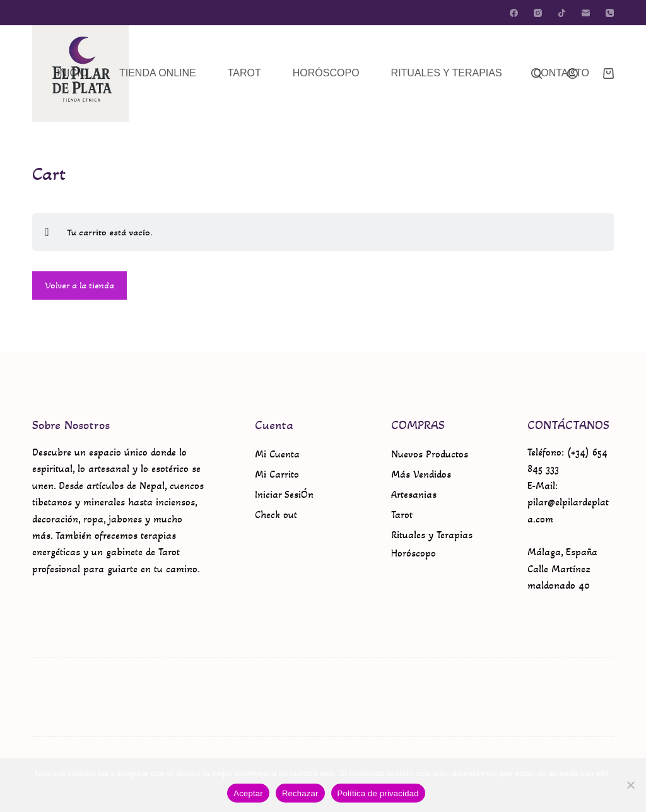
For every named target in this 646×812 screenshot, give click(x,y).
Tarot (402, 515)
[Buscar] (537, 74)
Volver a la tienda (79, 285)
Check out (276, 515)
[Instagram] (538, 13)
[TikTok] (562, 13)
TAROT (244, 73)
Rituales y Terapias (432, 535)
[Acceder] (573, 74)
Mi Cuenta (277, 454)
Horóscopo (414, 553)
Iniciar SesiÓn (284, 494)
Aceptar (248, 793)
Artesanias (414, 494)
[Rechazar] (630, 785)
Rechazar (300, 793)
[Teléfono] (610, 13)
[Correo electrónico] (586, 13)
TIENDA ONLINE (158, 73)
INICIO (72, 73)
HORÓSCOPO (326, 73)
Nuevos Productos (430, 454)
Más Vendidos (421, 474)
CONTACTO (561, 73)
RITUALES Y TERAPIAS (447, 73)
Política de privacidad (378, 793)
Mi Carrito (277, 474)
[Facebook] (514, 13)
